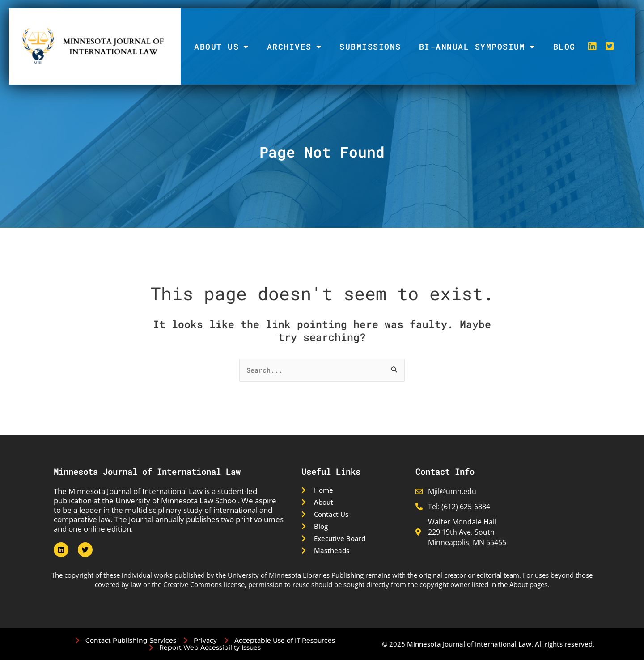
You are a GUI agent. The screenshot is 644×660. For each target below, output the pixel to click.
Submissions (370, 47)
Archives (294, 47)
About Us (222, 47)
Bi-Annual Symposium (477, 47)
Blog (564, 47)
